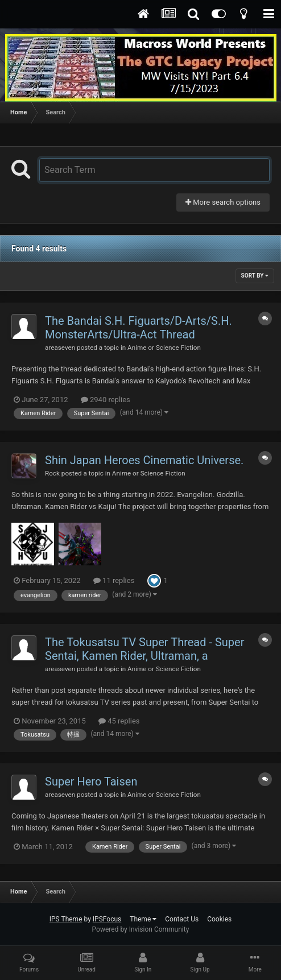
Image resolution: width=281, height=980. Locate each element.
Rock (52, 473)
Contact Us (182, 919)
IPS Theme (66, 919)
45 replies (119, 721)
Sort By (255, 276)
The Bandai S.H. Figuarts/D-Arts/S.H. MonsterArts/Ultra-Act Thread (139, 328)
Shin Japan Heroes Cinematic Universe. (144, 460)
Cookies (219, 919)
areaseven (60, 348)
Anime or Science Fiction (164, 348)
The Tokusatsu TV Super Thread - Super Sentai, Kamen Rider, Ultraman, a (144, 649)
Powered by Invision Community (141, 929)
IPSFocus (107, 919)
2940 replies (106, 400)
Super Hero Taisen (91, 781)
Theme (143, 919)
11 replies (114, 580)
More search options (223, 202)
